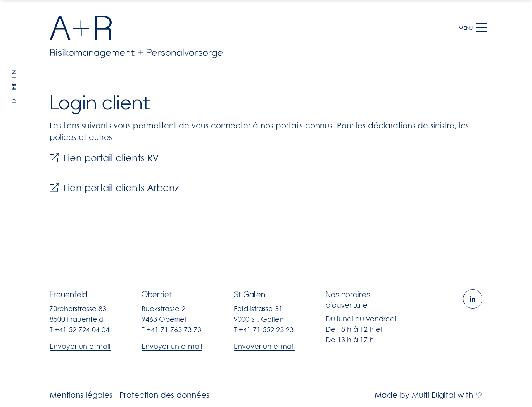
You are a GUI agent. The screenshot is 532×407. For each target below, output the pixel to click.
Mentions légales (81, 395)
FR (14, 87)
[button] (482, 28)
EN (14, 74)
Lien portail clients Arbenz (114, 188)
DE (14, 99)
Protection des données (164, 395)
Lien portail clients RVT (106, 158)
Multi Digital (434, 395)
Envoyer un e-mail (80, 346)
